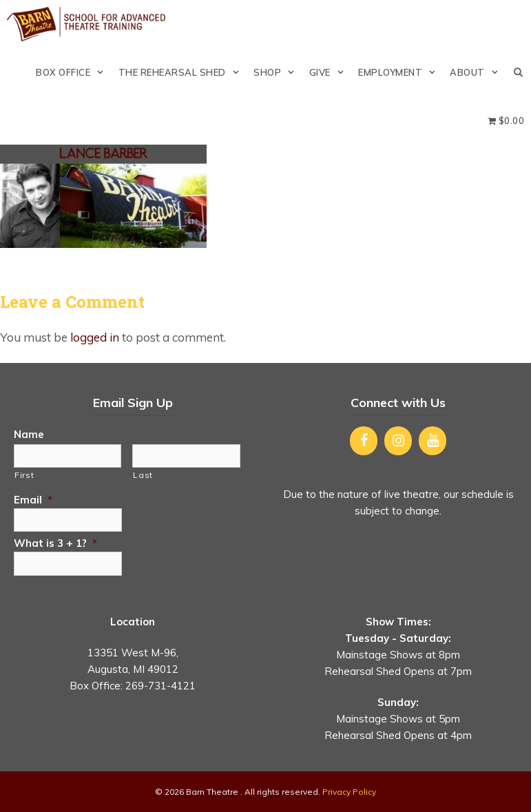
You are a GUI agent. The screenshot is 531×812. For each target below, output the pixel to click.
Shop (278, 72)
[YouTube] (433, 441)
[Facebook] (364, 441)
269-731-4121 (160, 686)
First (24, 475)
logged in (95, 337)
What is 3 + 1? (55, 543)
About (478, 72)
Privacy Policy (349, 792)
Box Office (73, 72)
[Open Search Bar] (518, 72)
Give (330, 72)
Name (29, 434)
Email (33, 500)
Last (143, 475)
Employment (400, 72)
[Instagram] (398, 441)
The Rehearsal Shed (183, 72)
